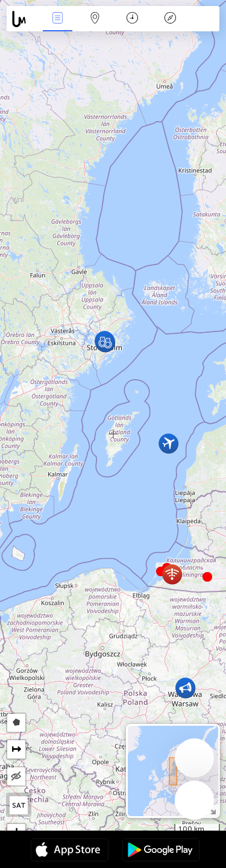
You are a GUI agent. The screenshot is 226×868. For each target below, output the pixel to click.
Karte (95, 19)
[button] (207, 577)
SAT (19, 805)
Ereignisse (57, 19)
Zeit (132, 19)
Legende (170, 19)
